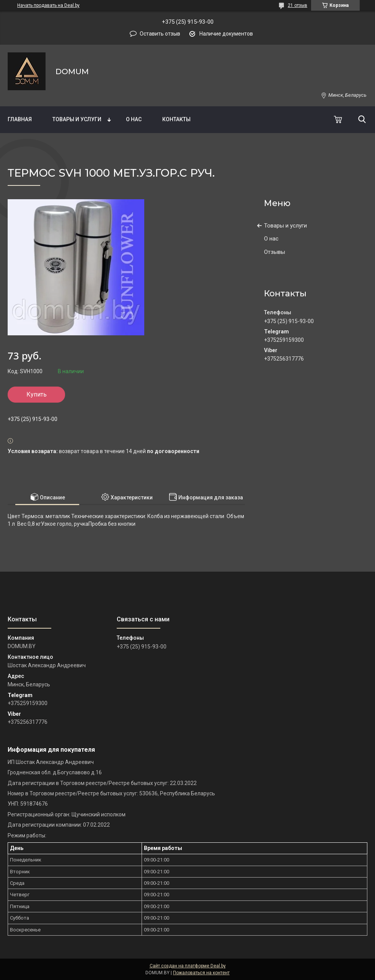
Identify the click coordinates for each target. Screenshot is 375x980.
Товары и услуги (77, 119)
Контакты (176, 119)
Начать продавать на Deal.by (48, 5)
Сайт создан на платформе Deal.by (188, 966)
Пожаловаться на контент (201, 973)
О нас (134, 119)
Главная (20, 119)
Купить (37, 394)
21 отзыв (298, 5)
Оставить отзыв (160, 34)
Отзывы (275, 252)
